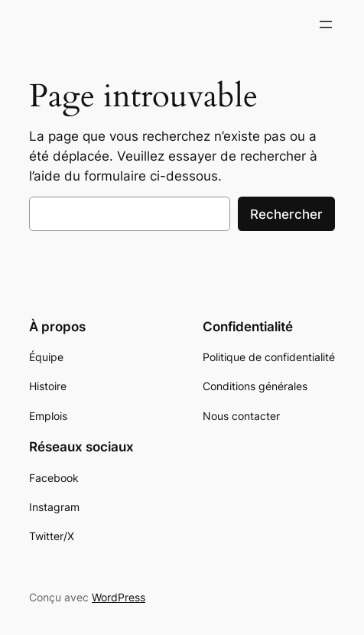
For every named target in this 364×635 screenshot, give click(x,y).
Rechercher (286, 214)
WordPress (119, 597)
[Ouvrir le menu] (326, 24)
